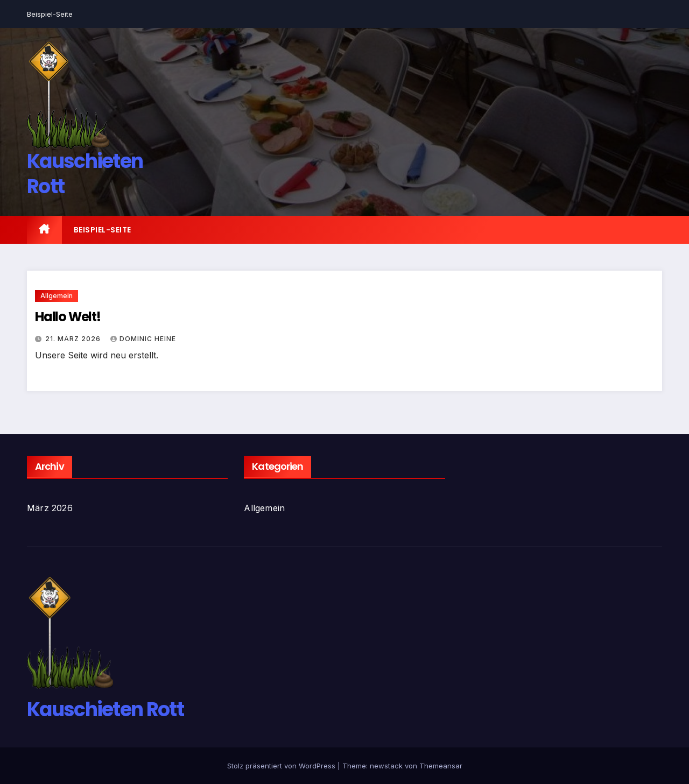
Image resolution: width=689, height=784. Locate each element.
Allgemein (57, 296)
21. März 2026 (74, 339)
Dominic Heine (143, 339)
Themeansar (441, 766)
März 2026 (50, 508)
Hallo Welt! (68, 317)
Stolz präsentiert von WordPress (282, 766)
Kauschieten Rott (85, 174)
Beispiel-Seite (50, 14)
